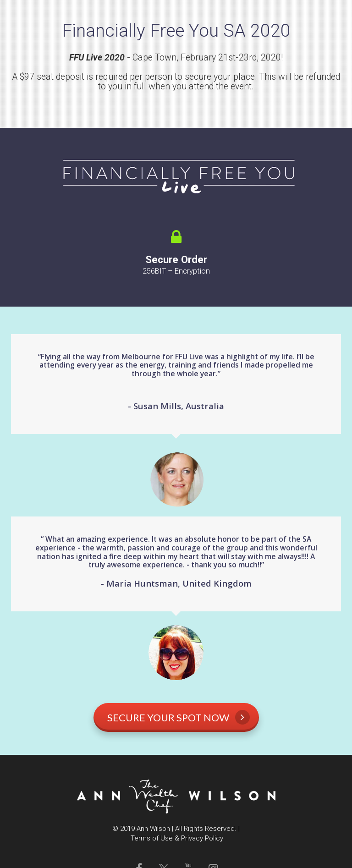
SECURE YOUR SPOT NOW (179, 717)
